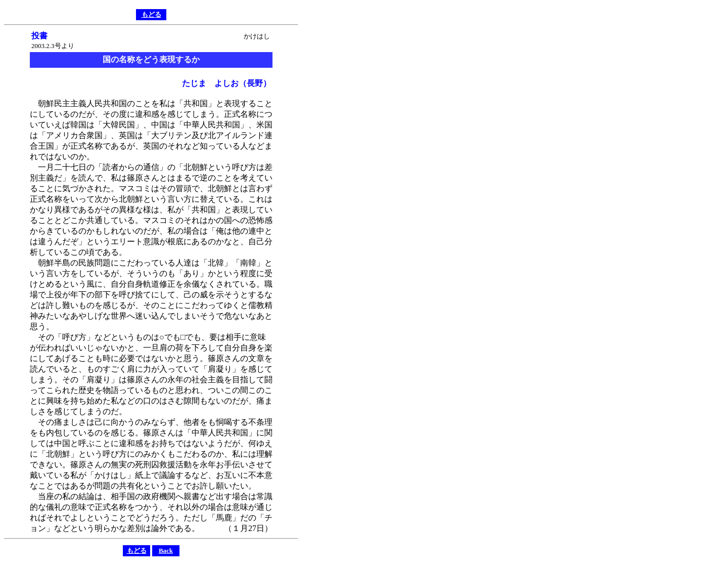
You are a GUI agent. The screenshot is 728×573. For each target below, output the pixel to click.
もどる (151, 14)
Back (166, 550)
